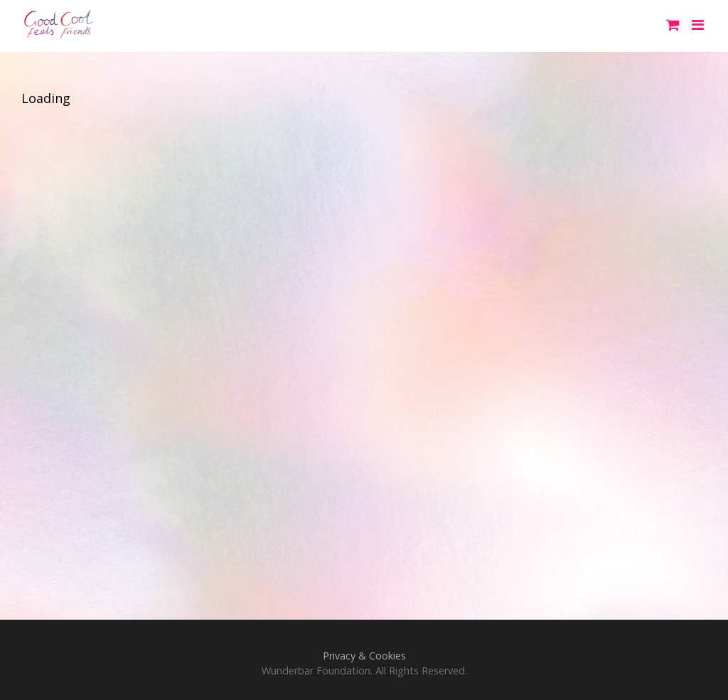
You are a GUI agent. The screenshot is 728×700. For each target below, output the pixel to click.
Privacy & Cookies (364, 656)
